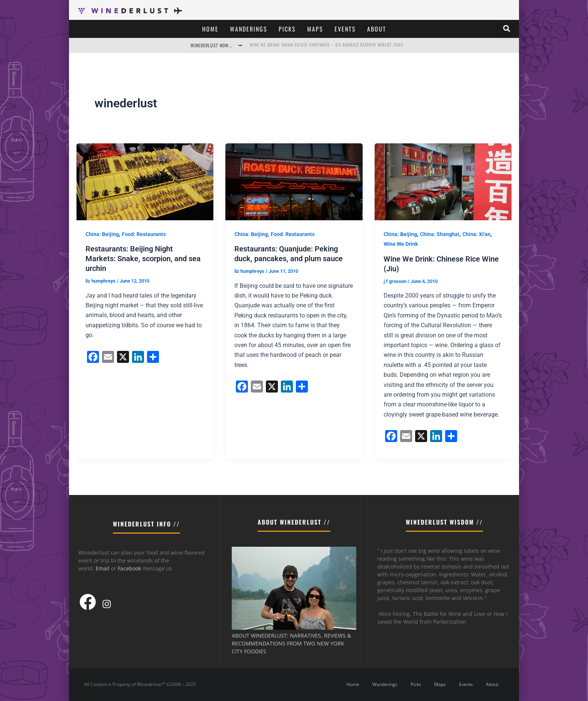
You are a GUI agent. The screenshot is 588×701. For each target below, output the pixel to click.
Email (103, 568)
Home (210, 29)
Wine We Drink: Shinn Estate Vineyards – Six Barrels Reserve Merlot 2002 (326, 45)
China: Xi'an (476, 234)
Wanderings (249, 29)
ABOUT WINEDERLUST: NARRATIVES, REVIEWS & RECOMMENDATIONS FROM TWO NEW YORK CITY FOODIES (291, 643)
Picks (287, 29)
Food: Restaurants (144, 234)
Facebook (129, 568)
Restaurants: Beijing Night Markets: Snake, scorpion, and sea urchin (143, 259)
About (377, 29)
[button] (507, 29)
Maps (315, 29)
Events (345, 29)
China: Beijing (102, 234)
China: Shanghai (440, 234)
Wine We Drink (401, 244)
